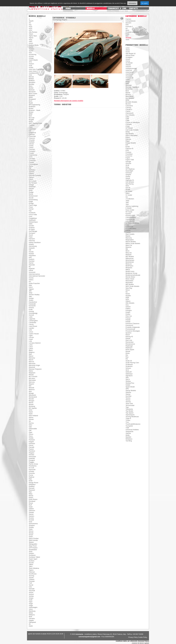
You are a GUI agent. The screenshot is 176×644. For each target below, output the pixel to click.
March (31, 360)
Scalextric (129, 366)
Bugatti (31, 120)
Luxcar (128, 230)
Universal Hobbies (132, 430)
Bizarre (128, 95)
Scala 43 (129, 361)
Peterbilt (32, 458)
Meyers (31, 384)
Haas (31, 237)
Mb (127, 249)
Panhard (32, 444)
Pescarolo (32, 457)
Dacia (31, 166)
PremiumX (129, 325)
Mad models (130, 234)
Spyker (31, 542)
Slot (127, 36)
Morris (31, 403)
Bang (127, 81)
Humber (32, 261)
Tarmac (128, 402)
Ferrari (31, 209)
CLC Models (130, 115)
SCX (127, 370)
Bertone (32, 90)
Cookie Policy (143, 637)
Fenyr (31, 207)
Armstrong (32, 54)
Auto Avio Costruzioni (36, 69)
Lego (127, 225)
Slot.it (128, 379)
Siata (31, 529)
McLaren (32, 378)
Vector (31, 592)
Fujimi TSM (130, 160)
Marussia (32, 363)
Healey (31, 244)
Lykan (31, 349)
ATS (30, 62)
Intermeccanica (34, 274)
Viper (31, 602)
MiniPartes (129, 266)
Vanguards (129, 431)
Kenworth (32, 306)
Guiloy (128, 176)
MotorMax (129, 283)
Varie (127, 40)
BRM (31, 114)
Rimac (31, 496)
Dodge (31, 192)
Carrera (128, 108)
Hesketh (32, 248)
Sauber (31, 512)
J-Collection (130, 199)
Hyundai (32, 265)
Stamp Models (131, 391)
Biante (128, 93)
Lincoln (31, 337)
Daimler (32, 172)
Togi (127, 407)
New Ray (129, 288)
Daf (30, 168)
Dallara (31, 174)
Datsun (31, 177)
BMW (31, 97)
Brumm (128, 104)
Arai (30, 53)
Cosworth (32, 161)
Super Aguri (33, 559)
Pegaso (31, 453)
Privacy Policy (133, 637)
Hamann (32, 239)
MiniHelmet (130, 262)
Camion (128, 19)
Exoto (128, 147)
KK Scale (129, 212)
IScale (128, 189)
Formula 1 (129, 26)
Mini (30, 391)
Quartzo (128, 333)
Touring (31, 576)
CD (30, 131)
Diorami (128, 23)
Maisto (128, 236)
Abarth (31, 21)
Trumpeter (129, 426)
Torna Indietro (63, 104)
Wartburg (32, 611)
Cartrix (128, 111)
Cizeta (31, 146)
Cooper (31, 153)
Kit (127, 28)
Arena (128, 61)
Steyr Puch (33, 546)
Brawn (31, 108)
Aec (30, 25)
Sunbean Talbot (34, 557)
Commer (32, 149)
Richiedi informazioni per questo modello (69, 101)
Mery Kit (129, 253)
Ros (127, 357)
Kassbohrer (33, 302)
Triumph (32, 581)
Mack (31, 350)
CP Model (129, 128)
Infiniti (31, 270)
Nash (31, 414)
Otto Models (130, 303)
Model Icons (130, 271)
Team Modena (34, 568)
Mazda (31, 375)
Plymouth (32, 470)
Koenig (31, 311)
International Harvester (37, 276)
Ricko (128, 353)
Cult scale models (132, 130)
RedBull (32, 486)
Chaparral (32, 133)
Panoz (31, 445)
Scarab (31, 520)
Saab (31, 507)
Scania (31, 518)
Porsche (32, 473)
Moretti (31, 399)
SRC (127, 389)
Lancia (31, 324)
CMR (127, 121)
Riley (31, 494)
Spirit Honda (33, 540)
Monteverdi (33, 397)
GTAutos (129, 173)
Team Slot (129, 404)
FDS (127, 150)
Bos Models (130, 98)
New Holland (33, 416)
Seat (30, 522)
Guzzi (31, 235)
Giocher (128, 163)
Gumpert (32, 233)
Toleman (32, 572)
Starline (128, 392)
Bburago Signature (132, 87)
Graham (32, 228)
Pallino (128, 309)
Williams (32, 615)
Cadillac (32, 125)
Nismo (31, 417)
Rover (31, 503)
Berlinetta (129, 89)
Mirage (31, 393)
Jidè (30, 296)
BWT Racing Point (35, 123)
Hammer (32, 241)
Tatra (31, 566)
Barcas (31, 77)
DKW (31, 190)
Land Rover (33, 326)
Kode (31, 309)
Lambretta (32, 322)
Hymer (31, 263)
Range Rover (34, 483)
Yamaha (32, 618)
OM (30, 430)
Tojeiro (31, 570)
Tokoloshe (129, 409)
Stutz (31, 551)
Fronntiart (129, 154)
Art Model (129, 63)
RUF (30, 505)
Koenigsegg (33, 313)
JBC (30, 291)
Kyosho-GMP (130, 216)
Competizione (131, 21)
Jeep (30, 293)
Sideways (129, 374)
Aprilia (31, 51)
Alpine (31, 38)
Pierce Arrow (33, 464)
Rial (30, 492)
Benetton (32, 82)
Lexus (31, 332)
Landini (31, 328)
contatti (133, 8)
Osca (31, 436)
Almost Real (130, 55)
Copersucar (33, 155)
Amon (31, 43)
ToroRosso (33, 574)
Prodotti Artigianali (132, 32)
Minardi (31, 388)
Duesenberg (33, 200)
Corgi (128, 126)
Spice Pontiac (34, 538)
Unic (30, 587)
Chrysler (32, 140)
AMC (31, 41)
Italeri (128, 193)
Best (127, 91)
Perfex (128, 314)
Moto (127, 30)
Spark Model (130, 387)
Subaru (31, 553)
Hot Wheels (130, 182)
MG (30, 386)
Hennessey (33, 246)
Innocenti (32, 272)
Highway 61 (130, 180)
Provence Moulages (133, 331)
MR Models (130, 284)
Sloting (128, 381)
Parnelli (31, 447)
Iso (30, 282)
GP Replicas (130, 169)
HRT (30, 257)
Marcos (31, 362)
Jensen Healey (34, 295)
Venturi (31, 594)
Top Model (129, 411)
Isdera (31, 280)
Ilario (127, 186)
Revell (128, 351)
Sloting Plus (130, 383)
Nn (30, 421)
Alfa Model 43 (131, 54)
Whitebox (129, 439)
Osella (31, 438)
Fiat (30, 211)
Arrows (31, 56)
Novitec (128, 296)
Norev (128, 294)
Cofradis (129, 124)
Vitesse (128, 433)
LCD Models (130, 221)
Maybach (32, 373)
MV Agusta (33, 408)
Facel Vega (33, 205)
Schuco (128, 368)
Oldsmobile (33, 429)
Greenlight (129, 171)
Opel (30, 432)
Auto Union (33, 71)
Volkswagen (33, 607)
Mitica (128, 270)
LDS (30, 330)
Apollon (31, 49)
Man (30, 354)
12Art (128, 48)
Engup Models (131, 143)
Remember (130, 342)
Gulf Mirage (33, 231)
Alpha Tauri (33, 36)
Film (127, 25)
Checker (32, 134)
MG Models (130, 256)
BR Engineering (34, 105)
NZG (127, 299)
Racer (128, 335)
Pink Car (129, 316)
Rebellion (32, 484)
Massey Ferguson (35, 369)
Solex (31, 537)
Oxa (127, 305)
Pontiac (31, 471)
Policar (128, 318)
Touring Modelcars (132, 417)
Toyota (31, 578)
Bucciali (32, 118)
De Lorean (33, 181)
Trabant (31, 579)
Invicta (31, 278)
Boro (30, 101)
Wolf (30, 617)
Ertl (127, 145)
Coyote (31, 162)
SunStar (129, 396)
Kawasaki (32, 304)
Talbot (31, 565)
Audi (30, 66)
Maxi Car (129, 245)
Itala (30, 285)
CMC (127, 117)
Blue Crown (33, 94)
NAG (30, 410)
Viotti (31, 600)
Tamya (128, 400)
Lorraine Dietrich (35, 343)
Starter (128, 394)
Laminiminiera (131, 217)
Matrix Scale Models (133, 243)
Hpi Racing (130, 184)
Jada (127, 201)
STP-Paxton (33, 548)
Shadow (32, 525)
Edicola (128, 139)
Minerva (32, 390)
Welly (128, 435)
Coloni (31, 148)
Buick (31, 121)
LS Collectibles (131, 229)
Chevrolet (32, 136)
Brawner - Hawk (34, 110)
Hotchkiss (32, 255)
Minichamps (130, 260)
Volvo (31, 609)
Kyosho (128, 214)
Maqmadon (130, 240)
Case (31, 127)
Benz (31, 86)
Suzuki (31, 563)
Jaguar (31, 289)
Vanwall (32, 589)
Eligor (128, 141)
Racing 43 (129, 337)
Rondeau (32, 501)
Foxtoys (128, 152)
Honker (31, 254)
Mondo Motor (130, 277)
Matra (31, 371)
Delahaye (32, 187)
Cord (30, 157)
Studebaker (33, 550)
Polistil (128, 320)
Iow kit (128, 188)
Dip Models (130, 134)
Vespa (31, 598)
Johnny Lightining (132, 206)
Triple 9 (128, 418)
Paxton (31, 449)
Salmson (32, 511)
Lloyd (31, 339)
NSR (127, 297)
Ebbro (128, 137)
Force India (33, 215)
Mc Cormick (33, 376)
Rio (127, 355)
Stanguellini (33, 544)
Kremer (31, 315)
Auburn (31, 64)
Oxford (128, 307)
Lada (31, 317)
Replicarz (129, 348)
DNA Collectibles (132, 135)
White (31, 613)
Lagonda (32, 319)
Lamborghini (33, 321)
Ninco (128, 290)
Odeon (128, 301)
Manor (31, 356)
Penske (31, 455)
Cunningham (33, 164)
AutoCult (129, 70)
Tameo (128, 398)
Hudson (32, 259)
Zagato (31, 620)
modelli (91, 8)
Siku (127, 377)
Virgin (31, 604)
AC (30, 23)
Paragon (129, 310)
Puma (31, 475)
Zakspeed (32, 622)
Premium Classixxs (132, 323)
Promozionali (130, 329)
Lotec (31, 345)
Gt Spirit (32, 229)
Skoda (31, 533)
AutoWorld (129, 74)
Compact (32, 151)
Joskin (31, 300)
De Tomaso (33, 183)
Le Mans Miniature (132, 223)
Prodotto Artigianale (133, 327)
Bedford (32, 80)
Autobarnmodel (131, 68)
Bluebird (32, 95)
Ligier (31, 336)
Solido (128, 385)
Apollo (31, 47)
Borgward (32, 99)
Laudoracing (130, 219)
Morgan (31, 401)
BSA (30, 116)
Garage (128, 162)
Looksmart (129, 227)
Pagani (31, 442)
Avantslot (129, 76)
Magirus (32, 352)
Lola (30, 341)
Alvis (30, 40)
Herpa (128, 178)
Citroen (31, 144)
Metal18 (128, 255)
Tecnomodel (130, 405)
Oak (30, 427)
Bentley (31, 84)
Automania (129, 72)
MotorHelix (129, 281)
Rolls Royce (33, 499)
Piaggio (31, 462)
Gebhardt (32, 220)
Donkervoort (33, 196)
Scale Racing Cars (132, 363)
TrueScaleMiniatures (133, 424)
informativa (132, 3)
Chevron (32, 138)
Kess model (130, 210)
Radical (31, 477)
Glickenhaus (33, 222)
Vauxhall (32, 591)
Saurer (31, 514)
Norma (31, 423)
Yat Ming (129, 441)
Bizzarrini (32, 92)
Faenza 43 (129, 148)
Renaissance (130, 344)
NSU (30, 425)
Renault (32, 488)
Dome (31, 194)
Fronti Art (129, 156)
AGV (30, 30)
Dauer (31, 179)
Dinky (128, 132)
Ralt (30, 479)
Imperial (32, 269)
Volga (31, 605)
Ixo (127, 197)
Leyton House (34, 334)
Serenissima (33, 524)
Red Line (129, 340)
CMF (127, 119)
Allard (31, 34)
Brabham (32, 107)
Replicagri (129, 346)
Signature (129, 376)
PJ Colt (31, 468)
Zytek (31, 626)
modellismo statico (47, 9)
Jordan (31, 298)
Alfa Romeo (33, 32)
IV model (129, 195)
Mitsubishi (32, 395)
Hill (30, 250)
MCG (127, 251)
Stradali (128, 38)
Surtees (32, 561)
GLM (127, 165)
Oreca (31, 434)
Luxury (128, 232)
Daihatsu (32, 170)
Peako (128, 312)
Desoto (31, 188)
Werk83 (128, 437)
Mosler (31, 404)
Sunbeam (32, 555)
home (68, 8)
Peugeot (32, 460)
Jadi (127, 202)
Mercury (32, 382)
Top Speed (129, 413)
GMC (31, 224)
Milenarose (130, 258)
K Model (129, 208)
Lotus (31, 347)
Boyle (31, 103)
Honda (31, 252)
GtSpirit (128, 175)
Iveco (31, 287)
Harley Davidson (35, 242)
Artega (31, 58)
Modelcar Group (131, 273)
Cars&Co (129, 109)
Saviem (31, 516)
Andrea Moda (34, 45)
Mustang (32, 406)
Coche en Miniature (133, 122)
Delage (31, 185)
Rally (127, 34)
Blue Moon (129, 96)
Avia (30, 75)
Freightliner (33, 218)
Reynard (32, 490)
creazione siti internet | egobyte (140, 643)
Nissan (31, 419)
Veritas (31, 596)
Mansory (32, 358)
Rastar (128, 338)
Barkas (31, 79)
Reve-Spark (130, 350)
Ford (30, 216)
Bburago (129, 85)
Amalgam (129, 57)
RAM (31, 481)
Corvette (32, 159)
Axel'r (128, 80)
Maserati (32, 367)
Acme (128, 52)
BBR (127, 83)
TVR (30, 583)
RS (127, 359)
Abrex (128, 50)
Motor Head (130, 279)
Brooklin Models (131, 102)
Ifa (30, 267)
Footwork (32, 213)
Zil (30, 624)
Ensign (31, 203)
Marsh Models (131, 242)
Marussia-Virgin (34, 365)
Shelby (31, 527)
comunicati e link (117, 8)
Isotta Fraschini (34, 283)
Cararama (129, 106)
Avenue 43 (129, 78)
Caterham (32, 129)
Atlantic (128, 65)
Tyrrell (31, 585)
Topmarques (130, 415)
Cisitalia (32, 142)
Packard (32, 440)
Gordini (31, 226)
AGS (30, 26)
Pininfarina (33, 466)
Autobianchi (33, 73)
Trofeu (128, 420)
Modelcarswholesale (133, 275)
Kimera (31, 308)
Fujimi (128, 158)
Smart (31, 535)
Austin (31, 67)
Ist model (129, 191)
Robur (31, 497)
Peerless (32, 451)
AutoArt (128, 67)
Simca (31, 531)
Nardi (31, 412)
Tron (127, 422)
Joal (127, 204)
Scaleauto (129, 364)
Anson (128, 59)
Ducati (31, 198)
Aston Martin (33, 60)
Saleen (31, 509)
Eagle (31, 201)
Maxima (128, 247)
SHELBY (129, 372)
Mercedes (32, 380)
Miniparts (129, 268)
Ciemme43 (130, 113)
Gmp (127, 167)
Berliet (31, 88)
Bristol (31, 112)
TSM (127, 428)
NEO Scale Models (132, 286)
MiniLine (129, 264)
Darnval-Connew (35, 175)
